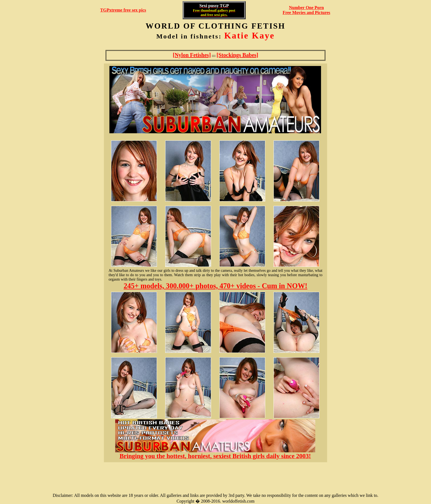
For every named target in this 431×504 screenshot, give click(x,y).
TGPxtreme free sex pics (123, 10)
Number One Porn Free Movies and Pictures (306, 10)
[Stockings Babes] (237, 55)
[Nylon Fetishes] (192, 55)
